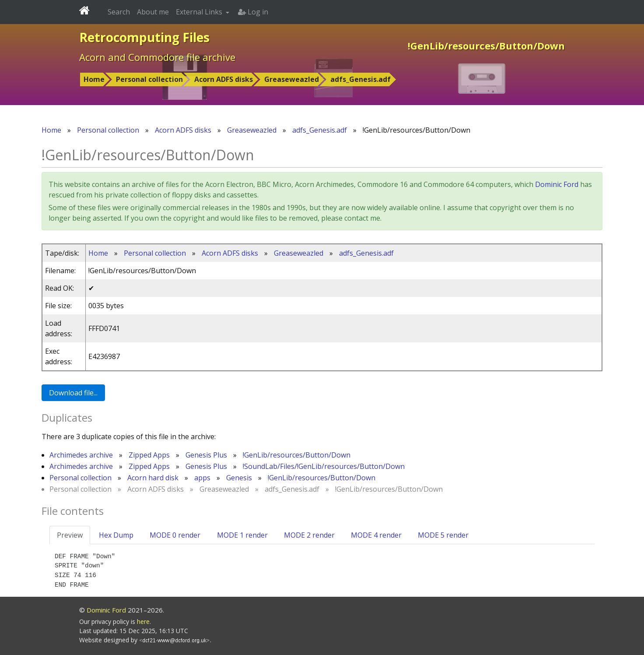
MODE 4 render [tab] (376, 535)
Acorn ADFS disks (224, 79)
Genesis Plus (206, 455)
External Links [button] (200, 12)
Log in (253, 12)
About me (153, 12)
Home (94, 79)
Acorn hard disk (153, 478)
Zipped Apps (149, 455)
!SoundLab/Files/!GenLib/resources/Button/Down (324, 466)
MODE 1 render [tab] (242, 535)
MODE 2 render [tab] (309, 535)
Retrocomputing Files (144, 37)
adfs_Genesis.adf (360, 79)
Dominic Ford (557, 184)
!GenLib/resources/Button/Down (297, 455)
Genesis (239, 478)
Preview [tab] (70, 535)
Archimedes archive (81, 455)
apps (202, 478)
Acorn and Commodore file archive (157, 57)
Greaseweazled (292, 79)
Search (119, 12)
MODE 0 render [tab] (175, 535)
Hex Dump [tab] (116, 535)
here (143, 622)
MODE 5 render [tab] (443, 535)
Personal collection (149, 79)
